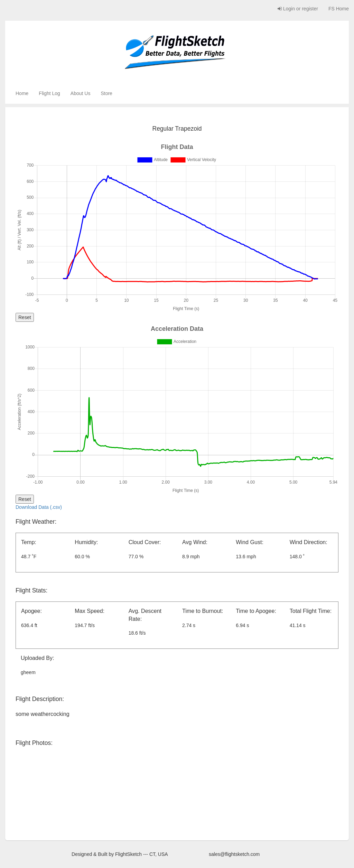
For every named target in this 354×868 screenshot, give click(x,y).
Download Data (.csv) (39, 507)
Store (106, 93)
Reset (25, 317)
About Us (81, 93)
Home (22, 93)
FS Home (339, 9)
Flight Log (49, 93)
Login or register (298, 9)
